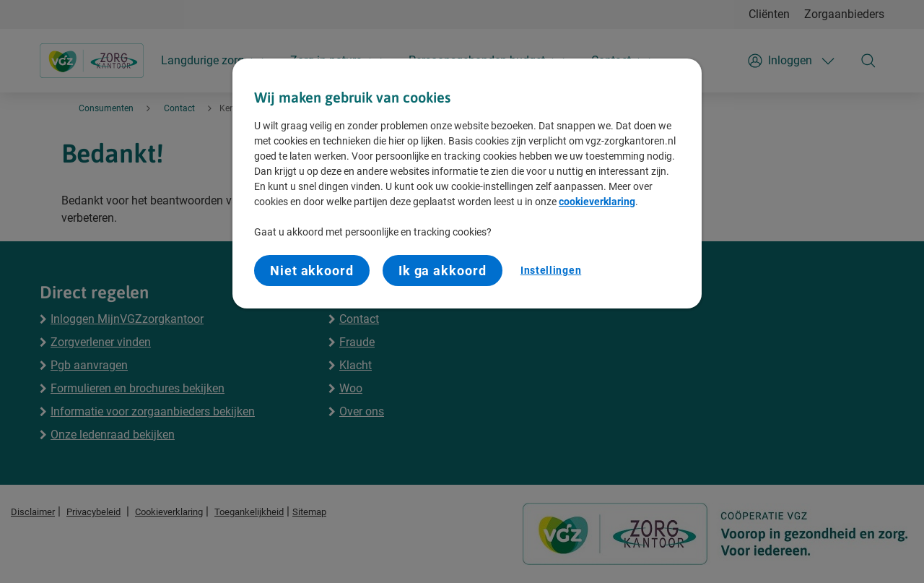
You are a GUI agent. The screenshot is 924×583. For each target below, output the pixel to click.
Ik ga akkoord (443, 271)
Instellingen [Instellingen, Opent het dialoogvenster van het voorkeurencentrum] (551, 270)
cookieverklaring (597, 202)
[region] (467, 184)
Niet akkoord (312, 271)
